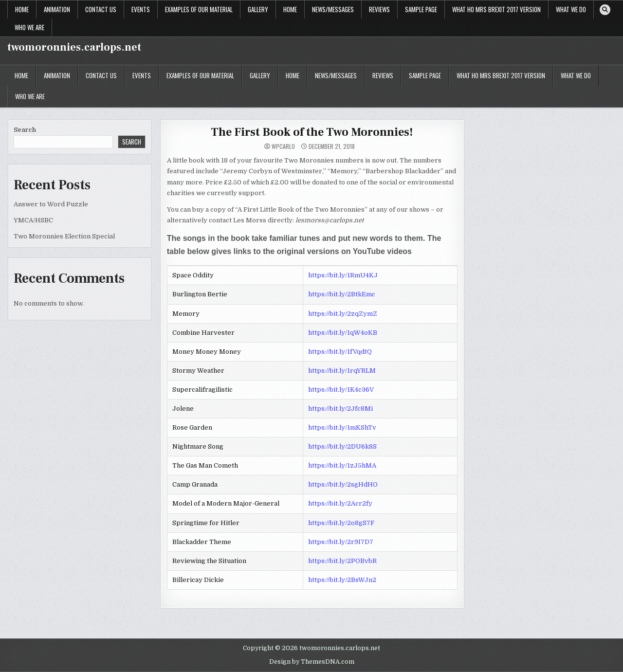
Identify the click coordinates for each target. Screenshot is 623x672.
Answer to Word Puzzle (51, 204)
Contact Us (101, 9)
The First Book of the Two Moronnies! (312, 132)
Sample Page (421, 9)
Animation (57, 9)
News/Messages (333, 9)
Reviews (379, 9)
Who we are (29, 27)
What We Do (571, 9)
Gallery (258, 9)
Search (25, 130)
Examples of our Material (199, 9)
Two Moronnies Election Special (64, 236)
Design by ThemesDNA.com (312, 662)
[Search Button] (605, 10)
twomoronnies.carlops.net (74, 47)
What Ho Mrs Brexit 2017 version (496, 9)
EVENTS (141, 9)
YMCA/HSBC (33, 220)
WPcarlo (283, 146)
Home (22, 9)
